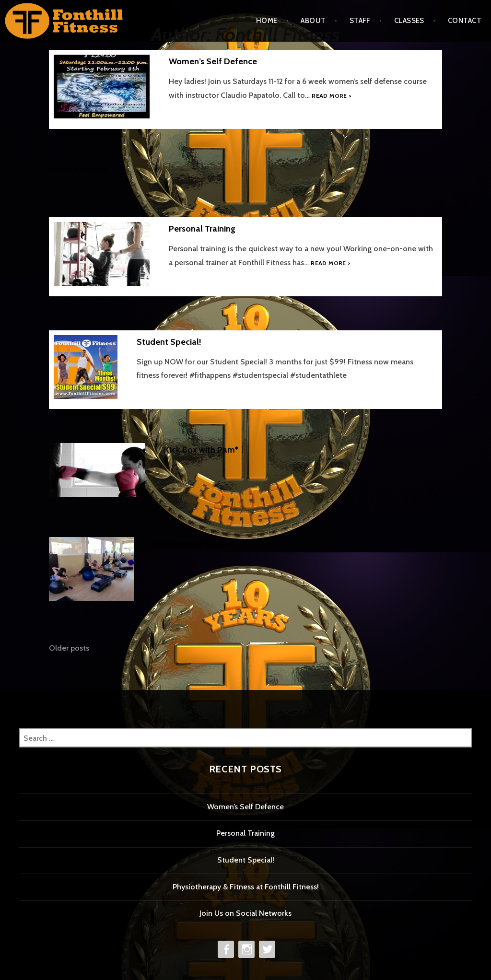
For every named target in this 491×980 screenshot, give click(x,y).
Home (267, 21)
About (313, 21)
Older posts (69, 648)
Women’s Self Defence (213, 61)
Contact (465, 21)
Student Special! (169, 342)
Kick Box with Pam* (201, 450)
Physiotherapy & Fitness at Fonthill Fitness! (246, 887)
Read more (332, 96)
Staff (360, 21)
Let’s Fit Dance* (79, 170)
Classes (409, 21)
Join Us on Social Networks (245, 913)
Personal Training (202, 229)
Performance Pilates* (194, 544)
